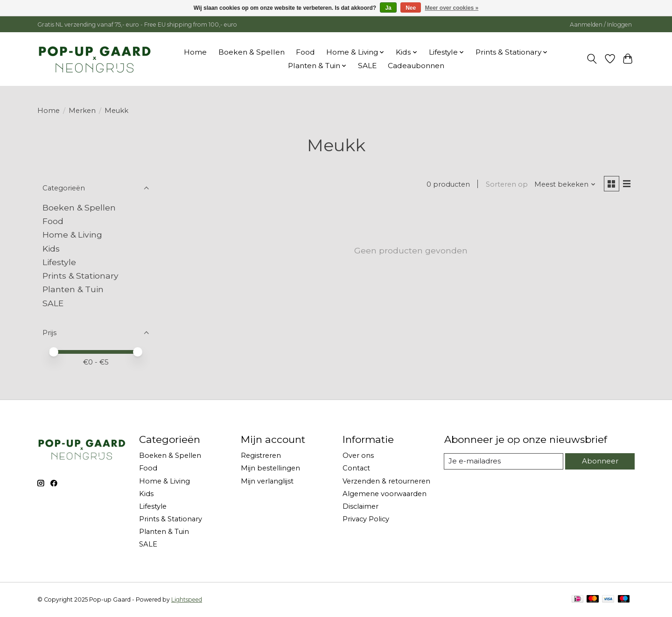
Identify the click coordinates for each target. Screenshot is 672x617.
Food (305, 52)
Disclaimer (360, 506)
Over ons (358, 456)
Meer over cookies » (452, 8)
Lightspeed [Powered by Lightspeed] (187, 599)
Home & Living (72, 235)
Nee (411, 8)
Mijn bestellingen (270, 468)
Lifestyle (59, 262)
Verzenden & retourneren (386, 481)
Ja (388, 8)
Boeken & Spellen (252, 52)
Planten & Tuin (73, 289)
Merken (82, 111)
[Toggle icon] (592, 59)
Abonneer (600, 461)
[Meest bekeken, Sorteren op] (564, 185)
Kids (51, 249)
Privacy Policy (366, 519)
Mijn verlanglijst (267, 481)
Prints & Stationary (80, 276)
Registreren (261, 456)
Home (195, 52)
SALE (367, 66)
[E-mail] (504, 462)
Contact (356, 468)
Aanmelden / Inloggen (601, 25)
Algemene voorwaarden (385, 494)
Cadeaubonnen (416, 66)
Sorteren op (505, 185)
